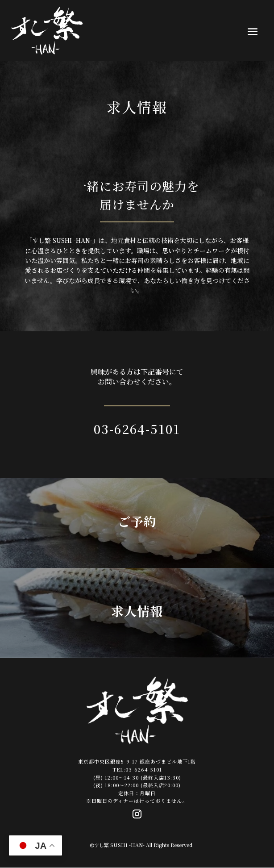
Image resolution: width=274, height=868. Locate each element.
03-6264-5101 (137, 429)
